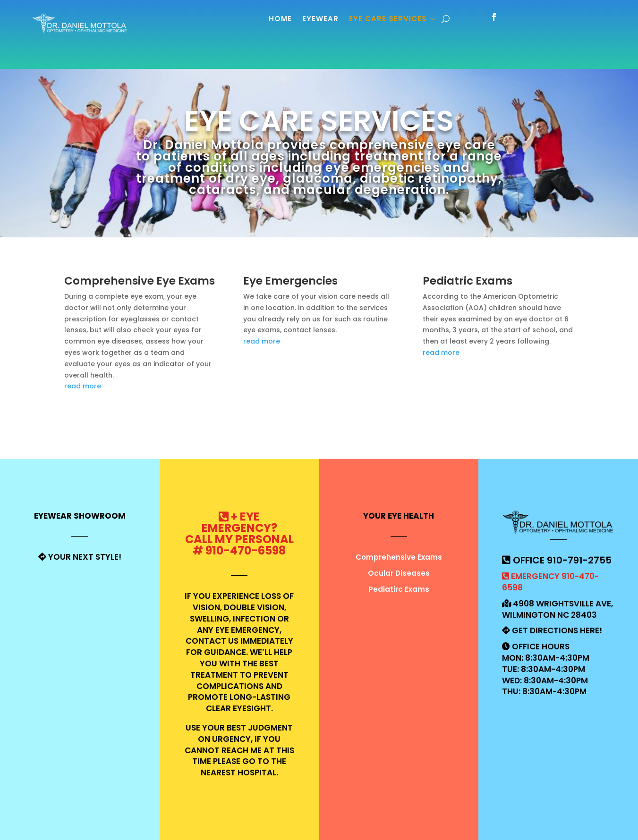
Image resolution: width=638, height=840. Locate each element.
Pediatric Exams (468, 281)
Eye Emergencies (290, 281)
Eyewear (320, 19)
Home (280, 19)
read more (83, 386)
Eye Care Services (388, 19)
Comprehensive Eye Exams (140, 281)
